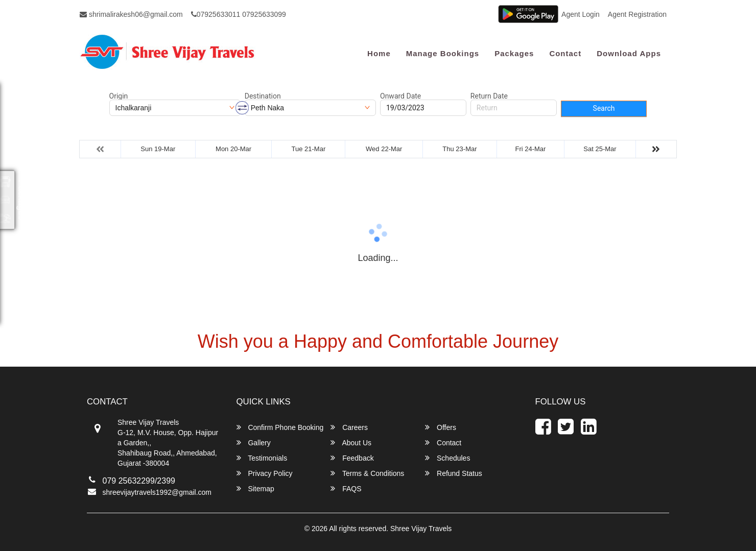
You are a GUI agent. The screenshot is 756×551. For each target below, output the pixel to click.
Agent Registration (637, 14)
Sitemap (255, 488)
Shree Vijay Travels (421, 529)
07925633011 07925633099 (239, 14)
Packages (514, 53)
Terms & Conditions (367, 473)
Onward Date (400, 96)
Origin (119, 96)
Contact (565, 53)
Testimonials (262, 458)
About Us (351, 442)
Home (379, 53)
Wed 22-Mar (384, 149)
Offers (441, 427)
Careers (349, 427)
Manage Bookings (443, 53)
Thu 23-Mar (459, 149)
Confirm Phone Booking (280, 427)
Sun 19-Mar (158, 149)
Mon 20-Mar (233, 149)
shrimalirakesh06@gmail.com (131, 14)
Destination (263, 96)
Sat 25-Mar (600, 149)
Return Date (489, 96)
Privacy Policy (265, 473)
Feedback (352, 458)
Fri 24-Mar (530, 149)
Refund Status (454, 473)
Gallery (254, 442)
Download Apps (629, 53)
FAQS (346, 488)
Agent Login (581, 14)
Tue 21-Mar (309, 149)
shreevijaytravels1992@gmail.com (157, 492)
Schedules (447, 458)
